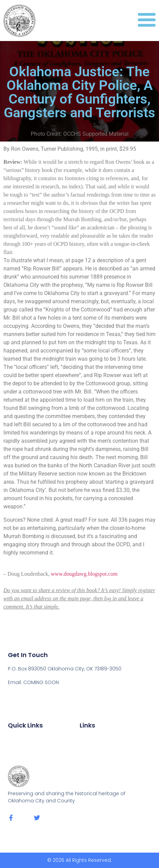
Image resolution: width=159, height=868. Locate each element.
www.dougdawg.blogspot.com (84, 574)
